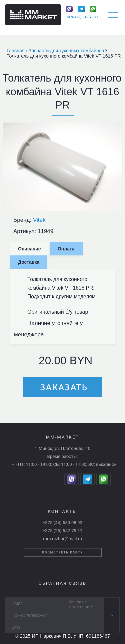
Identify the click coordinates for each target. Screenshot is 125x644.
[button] (116, 129)
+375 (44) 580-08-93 (62, 523)
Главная (16, 51)
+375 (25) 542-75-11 (82, 17)
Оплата (66, 249)
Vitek (39, 220)
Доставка (29, 262)
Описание (29, 249)
